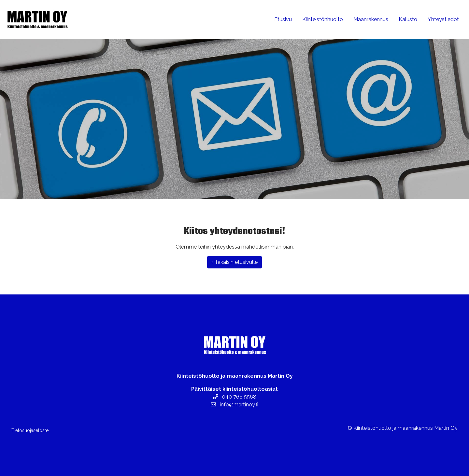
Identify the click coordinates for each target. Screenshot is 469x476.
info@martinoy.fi (234, 405)
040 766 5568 (235, 397)
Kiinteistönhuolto (323, 19)
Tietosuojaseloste (30, 430)
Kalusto (408, 19)
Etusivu (283, 19)
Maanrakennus (371, 19)
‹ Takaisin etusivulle (234, 262)
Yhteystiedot (443, 19)
